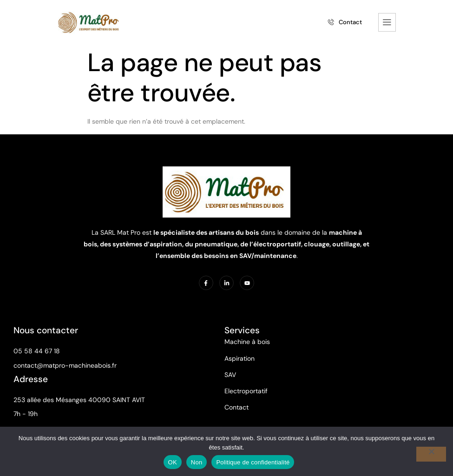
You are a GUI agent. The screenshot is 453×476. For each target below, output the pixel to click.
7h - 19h (26, 413)
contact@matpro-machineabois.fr (66, 364)
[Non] (431, 454)
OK (173, 462)
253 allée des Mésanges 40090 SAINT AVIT (80, 399)
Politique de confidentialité (253, 462)
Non (197, 462)
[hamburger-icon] (387, 21)
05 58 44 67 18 (37, 350)
